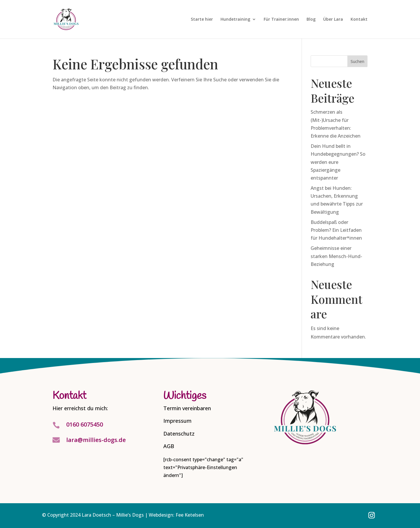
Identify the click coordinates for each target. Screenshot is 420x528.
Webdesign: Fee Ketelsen (176, 515)
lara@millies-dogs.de (96, 440)
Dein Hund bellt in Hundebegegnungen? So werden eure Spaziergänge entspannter (338, 162)
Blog (311, 20)
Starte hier (202, 20)
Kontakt (359, 20)
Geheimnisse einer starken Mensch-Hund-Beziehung (336, 256)
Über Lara (333, 20)
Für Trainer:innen (281, 20)
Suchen (357, 61)
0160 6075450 (85, 424)
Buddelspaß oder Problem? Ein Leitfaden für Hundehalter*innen (336, 230)
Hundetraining (235, 20)
